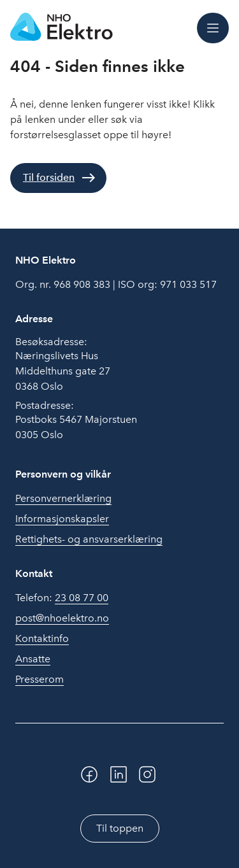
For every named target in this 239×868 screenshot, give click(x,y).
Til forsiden (49, 177)
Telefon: (62, 598)
